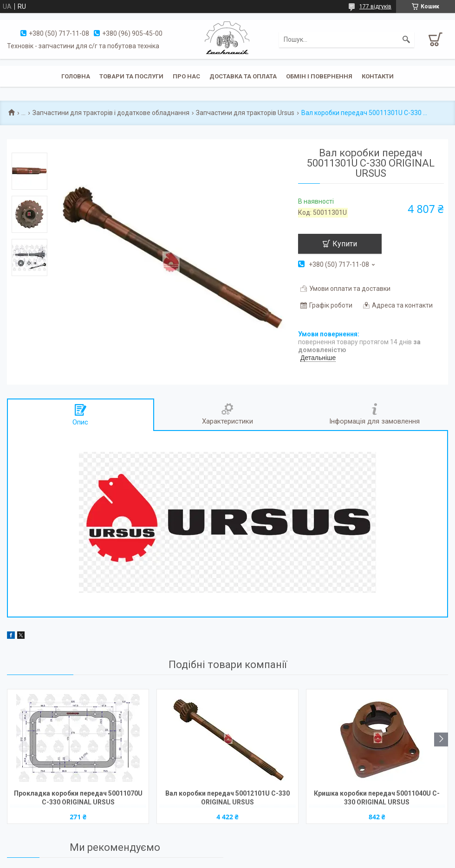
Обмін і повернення (319, 76)
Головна (76, 76)
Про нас (186, 76)
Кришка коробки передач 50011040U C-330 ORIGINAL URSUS (377, 798)
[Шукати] (406, 39)
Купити (345, 244)
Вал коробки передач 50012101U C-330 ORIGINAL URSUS (227, 798)
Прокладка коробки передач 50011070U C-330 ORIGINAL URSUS (78, 798)
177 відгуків (375, 6)
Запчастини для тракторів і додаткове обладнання (111, 113)
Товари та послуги (131, 76)
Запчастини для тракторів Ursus (245, 113)
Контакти (378, 76)
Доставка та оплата (243, 76)
